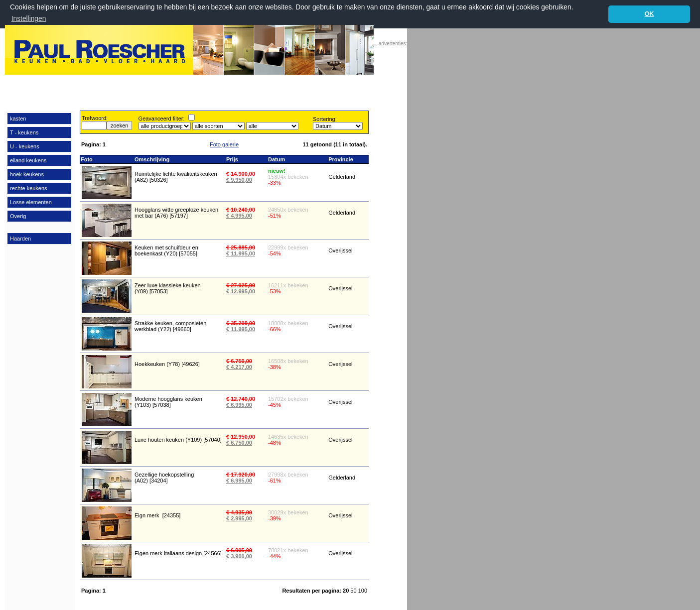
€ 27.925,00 (241, 285)
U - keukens (25, 146)
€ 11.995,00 (241, 253)
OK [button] (649, 14)
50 (354, 590)
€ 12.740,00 (241, 399)
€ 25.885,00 (241, 247)
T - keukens (24, 132)
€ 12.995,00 (241, 291)
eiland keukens (28, 160)
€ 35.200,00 (241, 323)
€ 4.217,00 (239, 367)
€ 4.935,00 (239, 512)
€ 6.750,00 (239, 361)
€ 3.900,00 (239, 556)
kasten (18, 118)
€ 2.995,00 (239, 518)
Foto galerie (224, 144)
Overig (18, 216)
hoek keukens (27, 174)
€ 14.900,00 (241, 173)
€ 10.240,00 (241, 210)
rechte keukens (29, 188)
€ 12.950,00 (241, 437)
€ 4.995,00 (239, 216)
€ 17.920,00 (241, 475)
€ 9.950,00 (239, 179)
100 (363, 590)
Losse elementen (31, 202)
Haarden (20, 238)
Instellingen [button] (29, 19)
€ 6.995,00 (239, 405)
